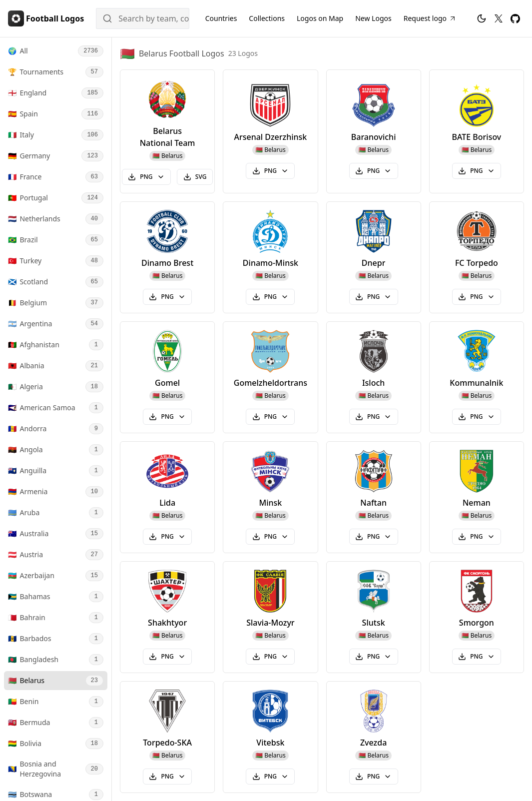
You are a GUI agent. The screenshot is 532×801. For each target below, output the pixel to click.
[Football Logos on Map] (320, 18)
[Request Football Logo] (430, 18)
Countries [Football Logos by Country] (221, 18)
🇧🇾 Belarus (168, 156)
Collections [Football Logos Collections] (267, 18)
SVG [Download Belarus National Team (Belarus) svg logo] (195, 177)
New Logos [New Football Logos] (373, 18)
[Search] (142, 18)
